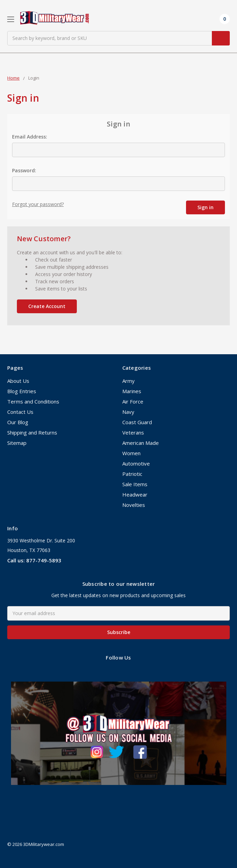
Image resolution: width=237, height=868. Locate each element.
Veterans (133, 432)
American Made (141, 443)
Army (128, 381)
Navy (128, 412)
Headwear (135, 494)
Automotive (136, 463)
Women (131, 453)
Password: (24, 170)
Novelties (134, 505)
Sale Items (135, 484)
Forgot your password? (38, 204)
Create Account (47, 306)
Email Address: (30, 137)
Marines (132, 391)
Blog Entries (22, 391)
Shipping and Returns (32, 432)
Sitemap (17, 443)
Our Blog (18, 422)
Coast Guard (137, 422)
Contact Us (20, 412)
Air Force (133, 401)
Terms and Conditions (33, 401)
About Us (18, 381)
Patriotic (132, 474)
